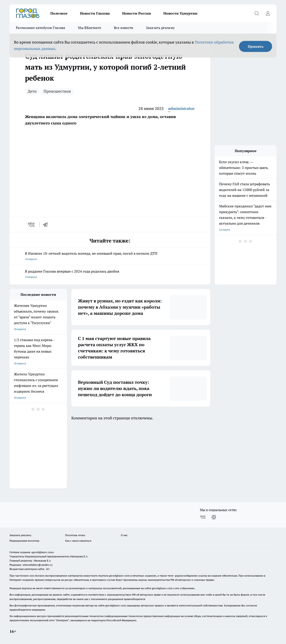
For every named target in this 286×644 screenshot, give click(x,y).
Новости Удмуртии (180, 13)
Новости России (137, 13)
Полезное (59, 13)
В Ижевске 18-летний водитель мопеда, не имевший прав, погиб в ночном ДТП (110, 257)
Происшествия (57, 91)
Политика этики (75, 535)
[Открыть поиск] (257, 13)
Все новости (124, 28)
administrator (181, 108)
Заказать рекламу (160, 28)
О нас (124, 535)
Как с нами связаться (78, 541)
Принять (256, 46)
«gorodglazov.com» (43, 552)
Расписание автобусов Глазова (41, 28)
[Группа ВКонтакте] (203, 517)
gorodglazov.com (119, 576)
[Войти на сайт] (268, 13)
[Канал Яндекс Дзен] (214, 517)
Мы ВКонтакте (90, 28)
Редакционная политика (24, 541)
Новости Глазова (95, 13)
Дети (32, 91)
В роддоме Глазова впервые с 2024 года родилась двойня (110, 274)
